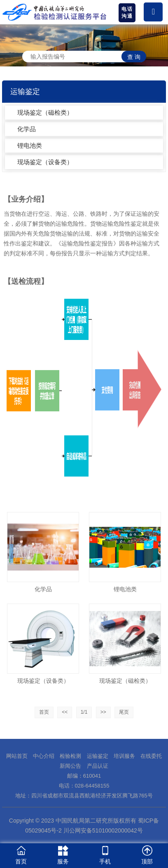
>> (103, 712)
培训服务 (124, 756)
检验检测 (70, 756)
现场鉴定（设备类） (45, 162)
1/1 (84, 712)
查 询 (134, 57)
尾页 (124, 712)
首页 (44, 712)
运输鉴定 (98, 756)
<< (65, 712)
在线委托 (151, 756)
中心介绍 (44, 756)
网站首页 (17, 756)
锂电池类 (30, 145)
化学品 (27, 129)
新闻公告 (70, 766)
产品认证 (98, 766)
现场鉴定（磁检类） (45, 112)
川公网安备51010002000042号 (102, 830)
